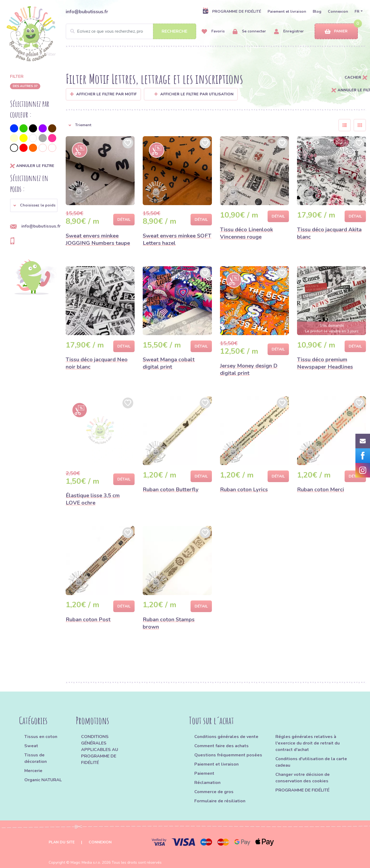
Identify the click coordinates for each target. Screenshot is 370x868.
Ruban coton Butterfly (171, 490)
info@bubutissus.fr (87, 12)
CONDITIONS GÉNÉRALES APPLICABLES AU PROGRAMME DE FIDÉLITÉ (100, 750)
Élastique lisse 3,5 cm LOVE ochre (93, 499)
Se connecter (249, 31)
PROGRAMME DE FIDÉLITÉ (232, 11)
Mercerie (33, 771)
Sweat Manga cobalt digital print (169, 363)
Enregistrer (289, 31)
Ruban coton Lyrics (244, 490)
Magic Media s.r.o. (86, 862)
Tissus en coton (41, 737)
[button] (34, 205)
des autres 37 (25, 86)
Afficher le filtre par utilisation (194, 94)
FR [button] (357, 11)
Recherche (174, 31)
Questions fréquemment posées (228, 755)
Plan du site (62, 842)
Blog (317, 11)
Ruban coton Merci (321, 490)
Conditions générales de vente (226, 737)
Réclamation (207, 783)
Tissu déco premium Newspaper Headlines (325, 363)
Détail (124, 220)
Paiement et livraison (287, 11)
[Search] (131, 31)
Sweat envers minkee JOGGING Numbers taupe (98, 239)
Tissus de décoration (36, 758)
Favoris (213, 31)
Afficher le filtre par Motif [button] (106, 94)
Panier (336, 31)
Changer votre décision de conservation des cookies (303, 778)
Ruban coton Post (88, 620)
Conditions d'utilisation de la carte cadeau (311, 762)
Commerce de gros (214, 792)
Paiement (204, 773)
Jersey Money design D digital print (249, 369)
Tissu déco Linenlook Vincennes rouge (246, 233)
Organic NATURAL (43, 780)
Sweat (31, 746)
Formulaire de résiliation (220, 801)
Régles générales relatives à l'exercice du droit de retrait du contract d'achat (308, 743)
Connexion (338, 11)
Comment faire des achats (221, 746)
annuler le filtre (32, 166)
